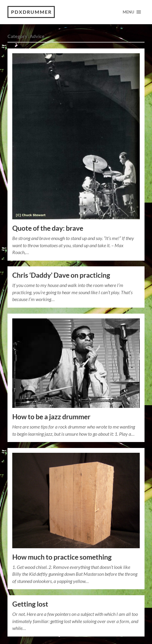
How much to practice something (62, 557)
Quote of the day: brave (48, 228)
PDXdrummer (31, 12)
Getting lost (30, 604)
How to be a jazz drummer (51, 417)
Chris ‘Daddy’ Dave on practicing (61, 275)
